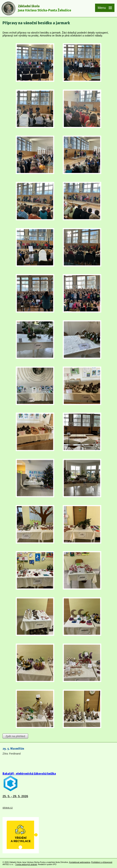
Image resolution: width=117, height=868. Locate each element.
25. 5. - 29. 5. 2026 (15, 796)
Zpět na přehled (15, 736)
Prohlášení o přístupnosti (102, 862)
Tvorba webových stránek (26, 864)
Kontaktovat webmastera (80, 862)
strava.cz (8, 808)
